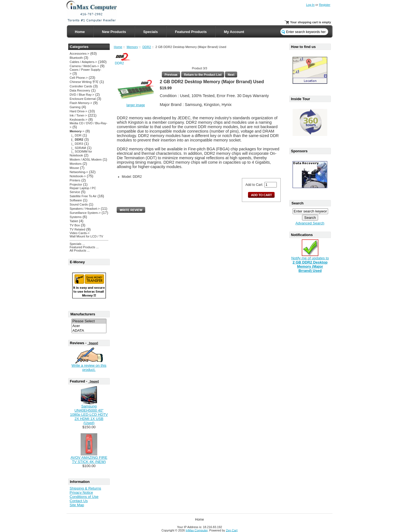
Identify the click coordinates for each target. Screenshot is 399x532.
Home (80, 32)
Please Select (89, 321)
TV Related (77, 229)
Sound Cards (79, 204)
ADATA (89, 331)
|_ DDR (76, 135)
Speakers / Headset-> (85, 209)
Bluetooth (76, 58)
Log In (310, 5)
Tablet (74, 221)
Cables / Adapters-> (83, 62)
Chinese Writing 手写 (84, 82)
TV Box (75, 225)
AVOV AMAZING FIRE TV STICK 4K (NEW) (89, 460)
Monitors (76, 164)
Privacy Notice (81, 492)
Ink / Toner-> (78, 115)
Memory (132, 47)
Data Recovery (80, 90)
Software (76, 200)
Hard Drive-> (78, 111)
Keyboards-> (78, 120)
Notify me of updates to (310, 263)
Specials (151, 32)
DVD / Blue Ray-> (82, 95)
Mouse (74, 168)
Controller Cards (81, 86)
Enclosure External (83, 99)
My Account (234, 32)
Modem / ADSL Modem (86, 159)
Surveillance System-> (85, 213)
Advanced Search (310, 223)
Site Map (77, 505)
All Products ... (80, 250)
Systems (76, 217)
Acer (89, 326)
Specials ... (77, 244)
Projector (76, 184)
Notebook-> (78, 176)
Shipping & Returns (85, 488)
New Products (114, 32)
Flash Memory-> (81, 103)
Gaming (75, 107)
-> (77, 131)
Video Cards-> (80, 233)
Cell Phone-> (79, 78)
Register (325, 5)
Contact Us (79, 501)
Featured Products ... (84, 247)
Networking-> (79, 172)
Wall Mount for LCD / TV (86, 236)
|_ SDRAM (78, 148)
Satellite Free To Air (83, 196)
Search (297, 203)
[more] (93, 343)
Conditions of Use (84, 497)
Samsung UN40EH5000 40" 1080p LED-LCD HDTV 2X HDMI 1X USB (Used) (89, 415)
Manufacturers (83, 314)
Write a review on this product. (89, 368)
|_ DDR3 (76, 144)
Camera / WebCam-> (84, 66)
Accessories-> (79, 54)
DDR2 (147, 47)
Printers (75, 180)
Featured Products (191, 32)
